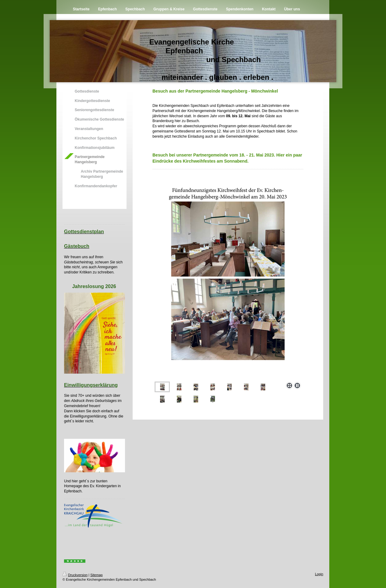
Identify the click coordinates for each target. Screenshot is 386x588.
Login (319, 574)
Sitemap (96, 575)
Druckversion (75, 575)
